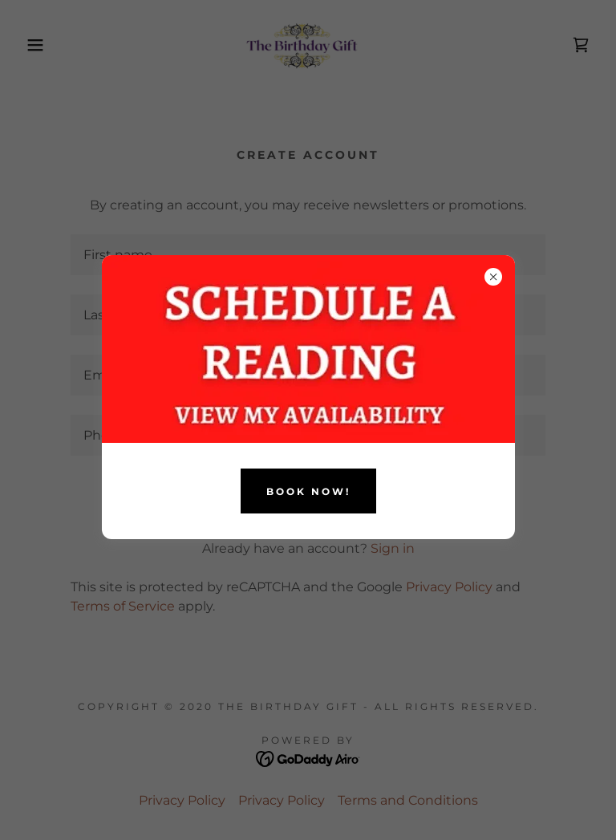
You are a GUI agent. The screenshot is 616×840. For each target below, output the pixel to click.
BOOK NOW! (308, 491)
